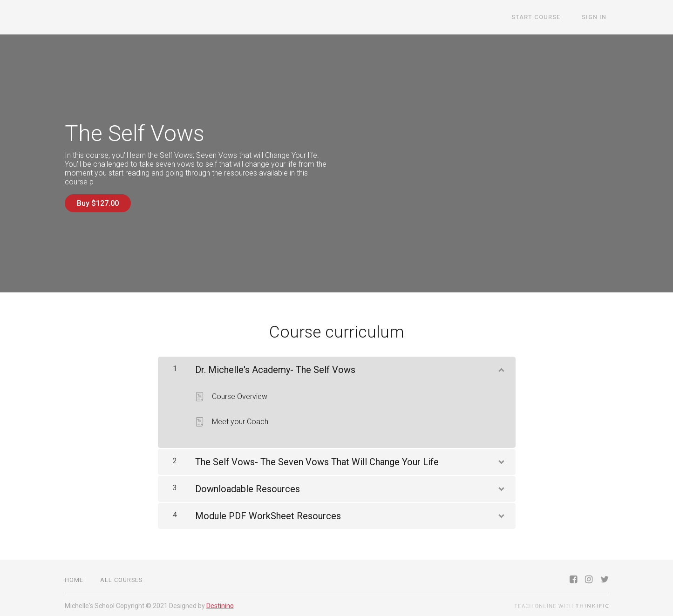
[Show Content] (501, 366)
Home (74, 578)
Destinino (220, 603)
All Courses (121, 578)
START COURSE (543, 17)
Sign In (596, 17)
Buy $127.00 (98, 203)
